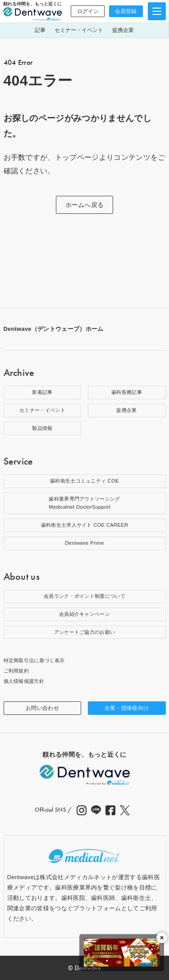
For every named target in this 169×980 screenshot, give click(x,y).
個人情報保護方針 (24, 681)
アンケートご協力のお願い (85, 632)
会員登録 (126, 11)
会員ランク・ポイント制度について (84, 596)
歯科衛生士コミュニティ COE (84, 481)
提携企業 (123, 30)
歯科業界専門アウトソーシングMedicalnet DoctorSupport (84, 503)
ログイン (88, 11)
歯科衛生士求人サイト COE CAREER (85, 525)
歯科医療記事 (127, 392)
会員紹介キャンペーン (84, 614)
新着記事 (42, 392)
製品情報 (42, 428)
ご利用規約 (16, 671)
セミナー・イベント (79, 30)
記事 (40, 30)
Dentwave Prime (84, 543)
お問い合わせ (42, 708)
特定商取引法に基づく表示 (34, 660)
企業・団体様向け (127, 708)
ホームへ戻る (85, 205)
